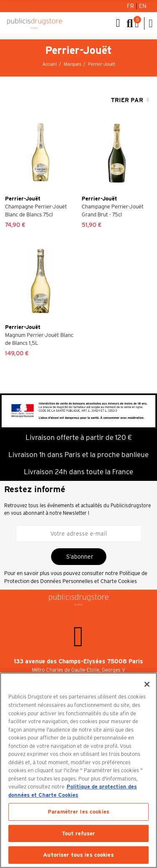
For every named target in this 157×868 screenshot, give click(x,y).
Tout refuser (79, 833)
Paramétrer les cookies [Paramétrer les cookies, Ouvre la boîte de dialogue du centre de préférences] (78, 812)
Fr (131, 6)
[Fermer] (147, 684)
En (143, 6)
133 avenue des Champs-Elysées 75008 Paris (78, 661)
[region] (78, 770)
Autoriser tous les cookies (78, 855)
